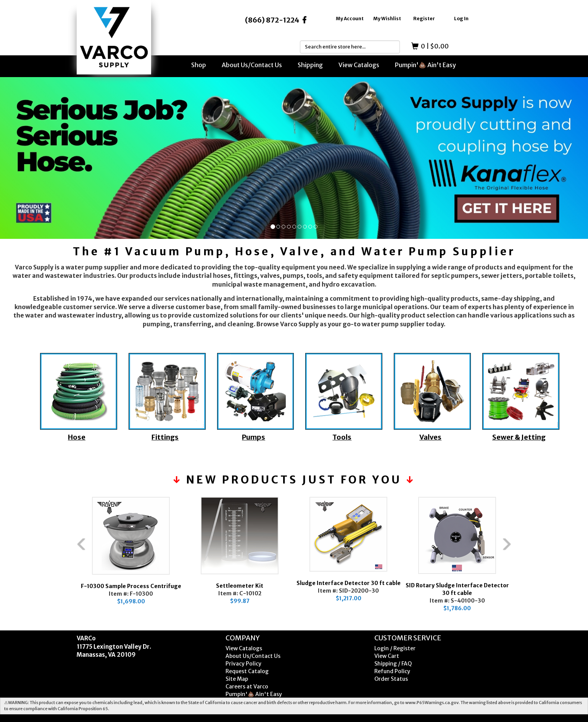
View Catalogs (359, 65)
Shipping (310, 65)
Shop (199, 65)
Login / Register (395, 648)
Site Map (237, 679)
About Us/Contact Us (252, 65)
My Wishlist (387, 19)
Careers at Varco (247, 687)
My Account (350, 19)
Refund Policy (392, 671)
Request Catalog (247, 671)
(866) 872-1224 (272, 20)
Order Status (391, 679)
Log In (461, 19)
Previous (65, 560)
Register (424, 19)
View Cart (387, 656)
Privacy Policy (243, 664)
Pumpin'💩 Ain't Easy (425, 65)
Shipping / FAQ (393, 664)
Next (523, 560)
